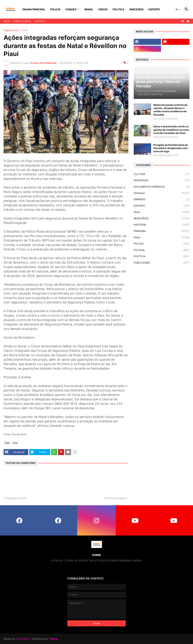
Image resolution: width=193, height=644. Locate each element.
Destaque (162, 193)
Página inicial (11, 30)
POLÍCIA (162, 244)
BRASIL (89, 9)
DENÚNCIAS (162, 180)
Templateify (23, 639)
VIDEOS (103, 9)
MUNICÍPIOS (162, 218)
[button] (178, 9)
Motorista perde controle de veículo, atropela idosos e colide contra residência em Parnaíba (170, 110)
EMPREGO (162, 199)
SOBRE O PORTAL (22, 21)
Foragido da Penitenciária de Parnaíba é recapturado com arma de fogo (171, 148)
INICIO (7, 21)
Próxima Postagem (115, 498)
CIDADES (71, 9)
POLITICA (118, 9)
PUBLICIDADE (162, 263)
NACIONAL (162, 225)
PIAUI (162, 237)
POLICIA (55, 9)
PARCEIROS (136, 9)
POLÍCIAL (162, 250)
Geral (25, 30)
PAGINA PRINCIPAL (34, 9)
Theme (53, 639)
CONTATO (40, 21)
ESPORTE (154, 9)
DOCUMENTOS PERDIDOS (162, 187)
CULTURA (162, 174)
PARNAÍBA (162, 231)
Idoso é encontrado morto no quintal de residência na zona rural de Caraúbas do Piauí (171, 130)
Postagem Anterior (16, 498)
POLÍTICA (162, 256)
